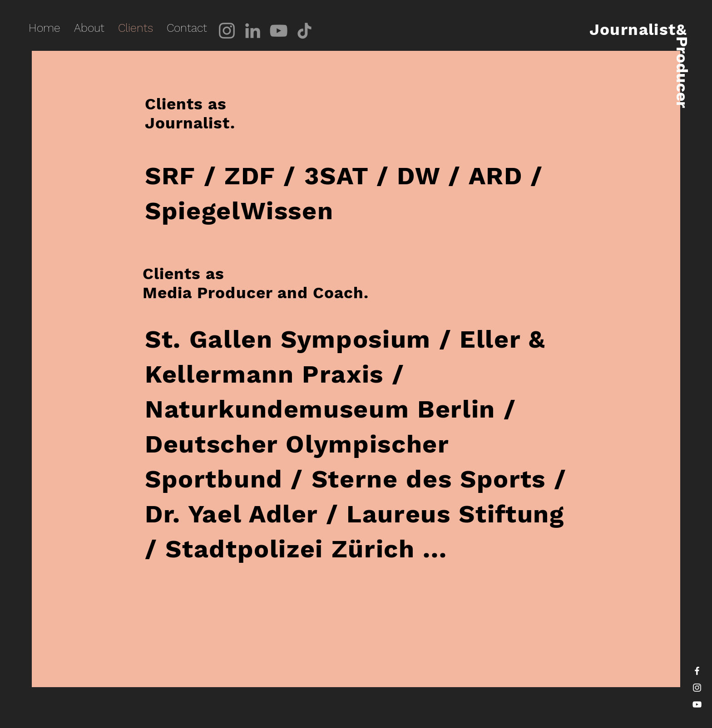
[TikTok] (304, 31)
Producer (682, 72)
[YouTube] (279, 31)
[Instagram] (227, 31)
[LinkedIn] (253, 31)
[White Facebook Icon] (697, 671)
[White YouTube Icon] (697, 704)
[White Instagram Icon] (697, 688)
